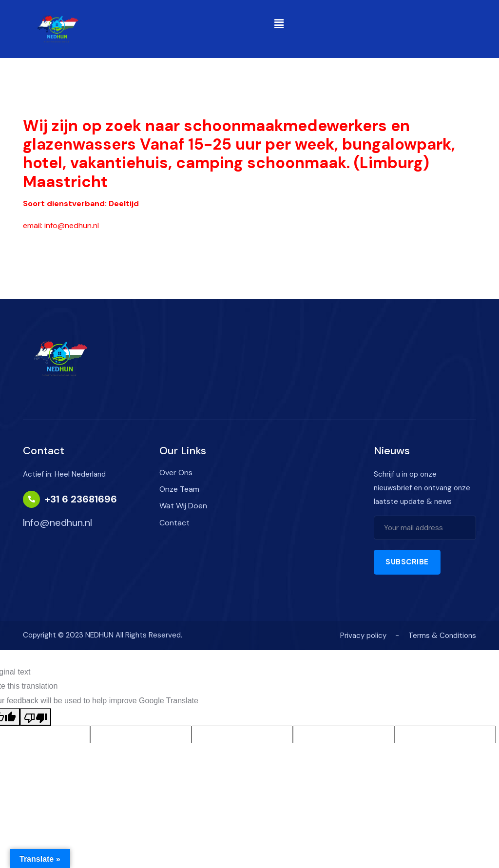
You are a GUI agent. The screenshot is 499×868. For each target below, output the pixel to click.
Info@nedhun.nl (58, 522)
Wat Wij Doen (183, 506)
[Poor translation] (36, 717)
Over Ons (176, 473)
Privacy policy (363, 636)
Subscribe (407, 562)
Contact (174, 523)
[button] (279, 24)
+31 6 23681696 (81, 499)
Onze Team (179, 489)
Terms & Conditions (442, 636)
